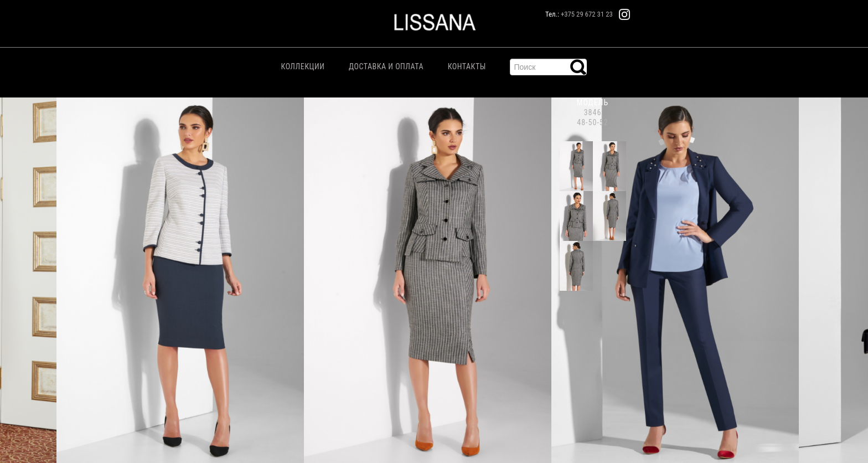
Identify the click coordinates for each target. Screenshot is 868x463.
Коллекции (303, 66)
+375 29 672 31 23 (587, 14)
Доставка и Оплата (386, 66)
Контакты (467, 66)
